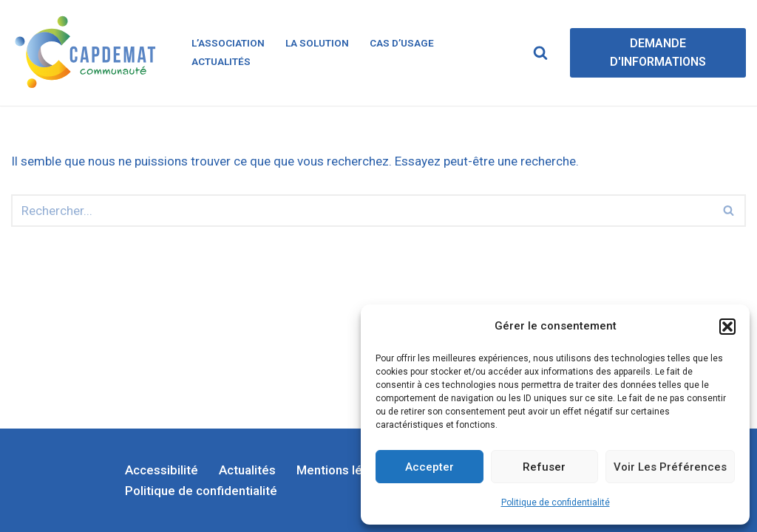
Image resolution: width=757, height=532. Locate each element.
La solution (317, 43)
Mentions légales (345, 470)
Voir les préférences (670, 467)
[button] (727, 327)
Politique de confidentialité (556, 502)
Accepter (430, 467)
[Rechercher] (540, 52)
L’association (228, 43)
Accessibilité (162, 470)
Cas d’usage (402, 43)
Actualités (221, 61)
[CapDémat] (89, 53)
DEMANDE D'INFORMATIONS (658, 53)
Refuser (544, 467)
